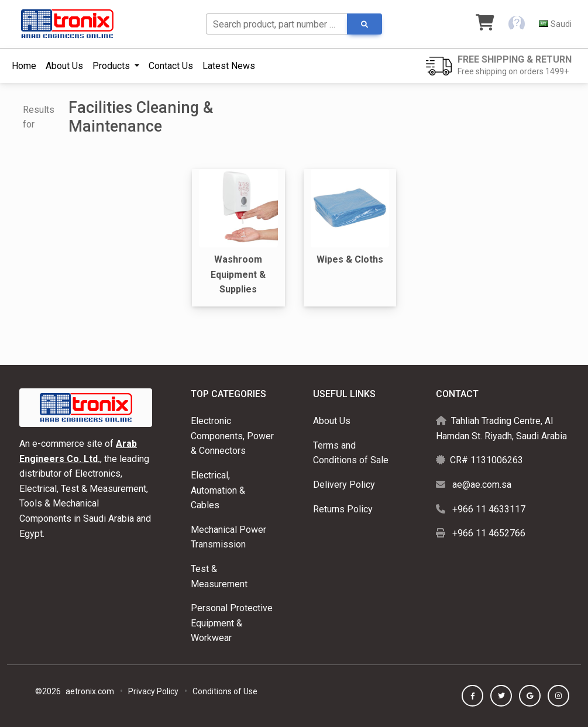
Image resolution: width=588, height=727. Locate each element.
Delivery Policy (344, 485)
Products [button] (112, 66)
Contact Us (171, 66)
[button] (517, 24)
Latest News (229, 66)
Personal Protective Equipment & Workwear (232, 623)
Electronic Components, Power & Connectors (232, 436)
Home (24, 66)
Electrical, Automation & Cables (218, 490)
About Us (64, 66)
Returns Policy (343, 509)
